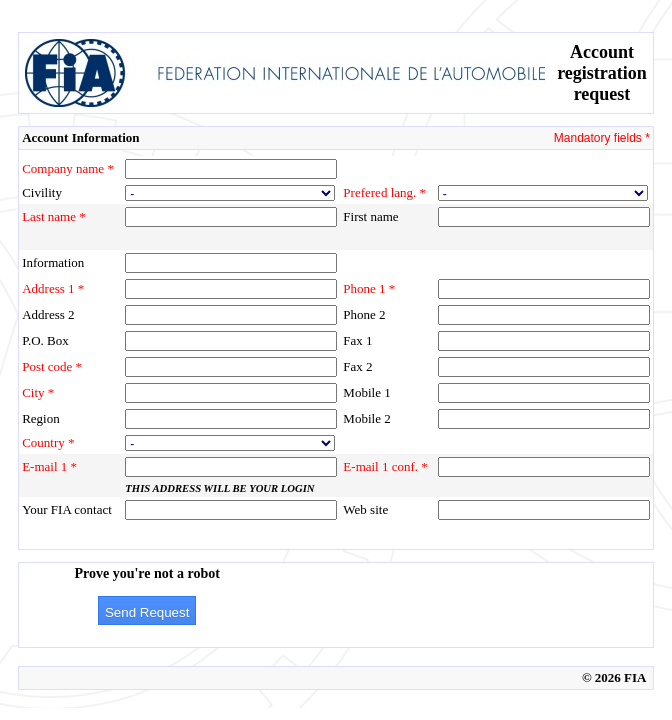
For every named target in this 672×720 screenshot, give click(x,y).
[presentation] (430, 605)
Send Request (147, 612)
